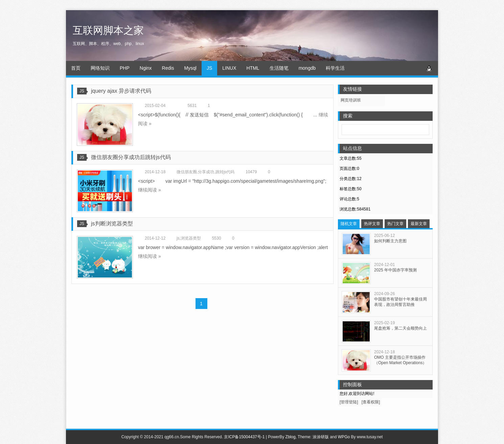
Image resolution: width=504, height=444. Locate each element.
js (178, 238)
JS (209, 68)
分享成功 (206, 172)
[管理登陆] (349, 402)
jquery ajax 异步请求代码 (121, 91)
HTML (253, 68)
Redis (168, 68)
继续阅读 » (150, 190)
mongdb (307, 68)
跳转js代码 (225, 172)
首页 (76, 68)
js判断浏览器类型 (112, 224)
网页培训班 (351, 100)
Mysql (190, 68)
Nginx (146, 68)
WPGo (344, 437)
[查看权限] (371, 402)
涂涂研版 (321, 437)
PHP (125, 68)
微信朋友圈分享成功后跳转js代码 (131, 157)
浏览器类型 (191, 238)
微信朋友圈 (187, 172)
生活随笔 (279, 68)
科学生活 (335, 68)
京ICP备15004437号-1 (244, 437)
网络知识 (100, 68)
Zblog (291, 437)
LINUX (229, 68)
